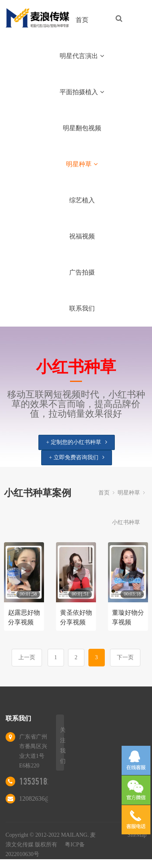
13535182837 (41, 781)
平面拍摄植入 (82, 92)
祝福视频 (82, 236)
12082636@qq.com (44, 798)
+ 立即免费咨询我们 (76, 457)
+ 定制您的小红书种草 (76, 442)
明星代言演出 (82, 56)
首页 (82, 20)
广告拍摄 (82, 272)
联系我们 (82, 308)
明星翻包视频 (82, 128)
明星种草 (82, 164)
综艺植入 (82, 200)
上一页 (27, 657)
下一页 (125, 657)
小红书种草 (126, 522)
